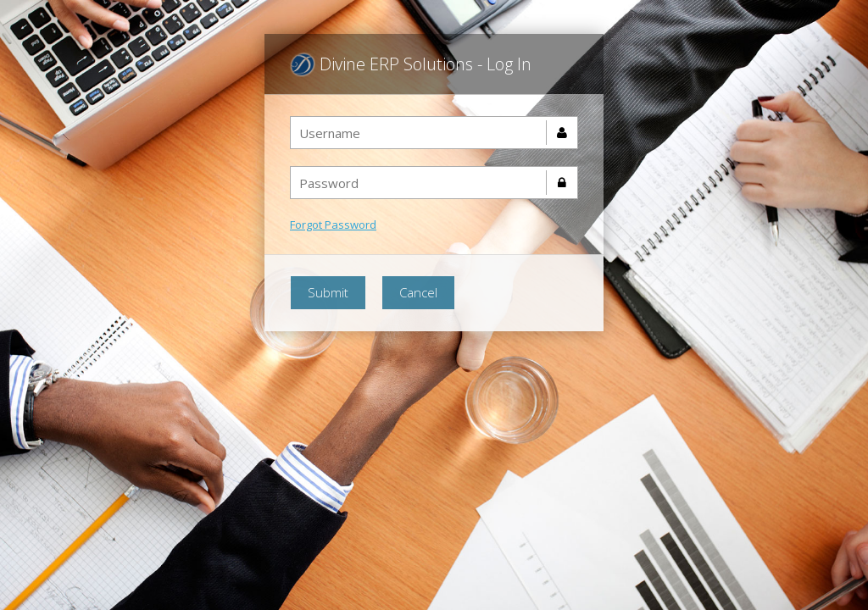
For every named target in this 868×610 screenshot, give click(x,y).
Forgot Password (333, 225)
